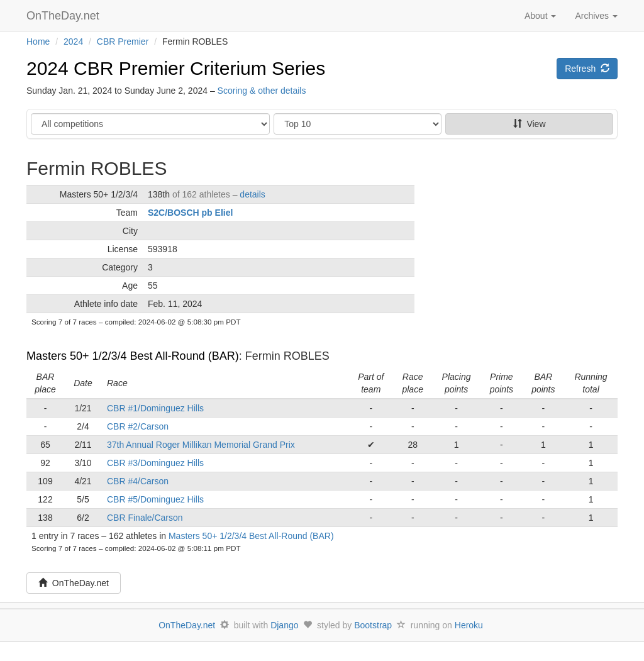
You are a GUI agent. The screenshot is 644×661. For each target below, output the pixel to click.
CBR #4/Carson (138, 481)
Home (38, 42)
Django (284, 625)
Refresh (587, 69)
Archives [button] (596, 16)
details (252, 194)
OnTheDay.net (64, 16)
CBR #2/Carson (138, 426)
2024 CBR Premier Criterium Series (176, 68)
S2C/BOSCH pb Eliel (190, 213)
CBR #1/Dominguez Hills (155, 408)
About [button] (540, 16)
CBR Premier (123, 42)
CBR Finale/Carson (145, 518)
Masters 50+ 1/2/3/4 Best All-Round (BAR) (133, 356)
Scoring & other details (262, 91)
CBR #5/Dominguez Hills (155, 499)
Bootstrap (373, 625)
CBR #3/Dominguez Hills (155, 463)
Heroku (469, 625)
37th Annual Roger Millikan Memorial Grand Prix (201, 445)
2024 (73, 42)
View (530, 124)
